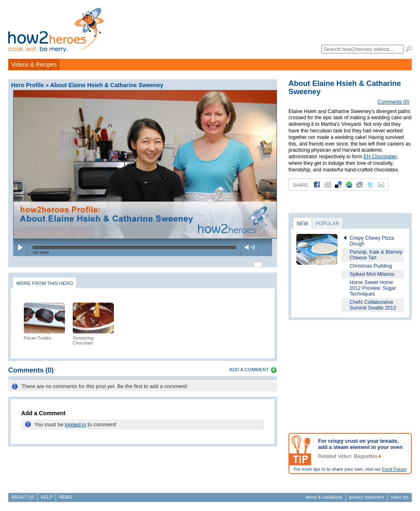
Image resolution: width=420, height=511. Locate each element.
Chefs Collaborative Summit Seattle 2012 (373, 305)
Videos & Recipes (34, 65)
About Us (23, 497)
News (66, 497)
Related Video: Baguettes (348, 456)
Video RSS (400, 497)
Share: (301, 185)
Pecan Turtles (38, 334)
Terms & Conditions (324, 497)
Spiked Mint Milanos (372, 274)
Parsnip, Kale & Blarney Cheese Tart (376, 255)
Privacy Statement (366, 497)
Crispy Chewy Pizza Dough (372, 241)
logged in (76, 421)
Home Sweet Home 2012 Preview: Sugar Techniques (373, 288)
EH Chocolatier (380, 157)
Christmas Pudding (371, 266)
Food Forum (395, 469)
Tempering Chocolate (83, 337)
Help (46, 497)
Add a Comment (249, 366)
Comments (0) (393, 102)
